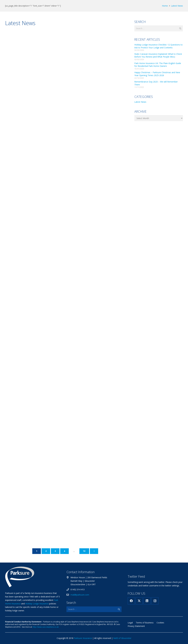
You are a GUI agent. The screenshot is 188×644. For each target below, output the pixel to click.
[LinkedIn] (147, 601)
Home (165, 6)
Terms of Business (145, 623)
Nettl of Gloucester (122, 638)
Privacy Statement (136, 626)
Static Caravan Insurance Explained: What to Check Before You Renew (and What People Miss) (158, 55)
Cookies (160, 623)
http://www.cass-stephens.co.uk (46, 627)
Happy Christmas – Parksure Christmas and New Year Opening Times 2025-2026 (157, 74)
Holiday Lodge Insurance (37, 604)
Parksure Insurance (83, 638)
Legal (130, 623)
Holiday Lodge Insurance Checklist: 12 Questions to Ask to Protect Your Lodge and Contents (158, 46)
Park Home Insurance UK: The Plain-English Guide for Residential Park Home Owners (158, 65)
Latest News (177, 6)
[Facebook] (131, 601)
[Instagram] (155, 601)
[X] (139, 601)
